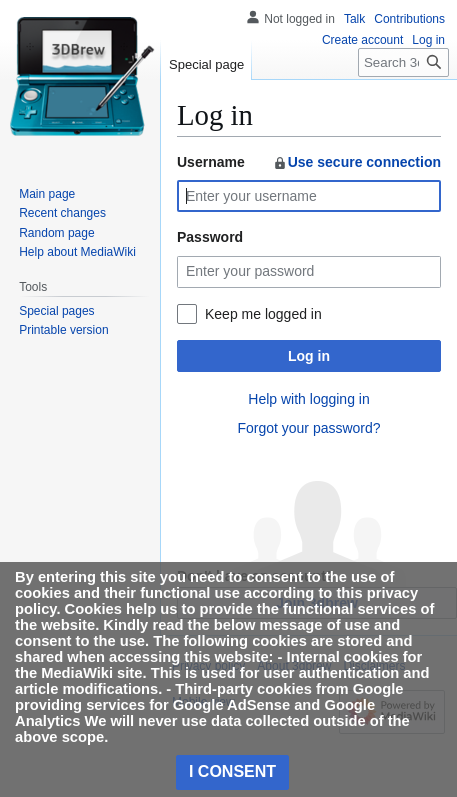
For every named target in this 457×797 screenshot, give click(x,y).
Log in (309, 356)
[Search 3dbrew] (403, 62)
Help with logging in (308, 399)
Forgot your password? (308, 428)
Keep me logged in (263, 314)
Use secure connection (356, 162)
